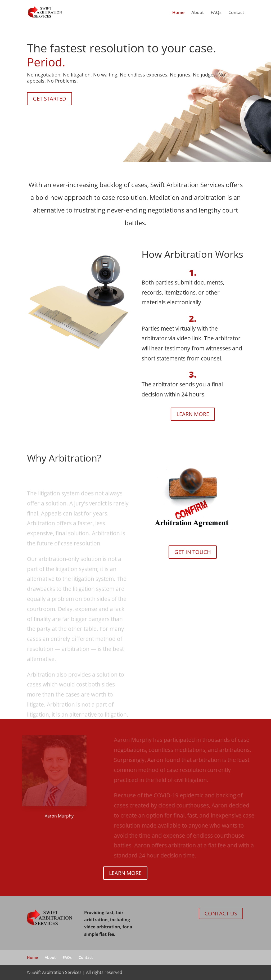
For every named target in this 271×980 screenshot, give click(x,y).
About (198, 13)
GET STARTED (49, 99)
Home (178, 13)
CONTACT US (221, 913)
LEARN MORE (193, 414)
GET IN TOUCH (193, 552)
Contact (236, 13)
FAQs (216, 13)
